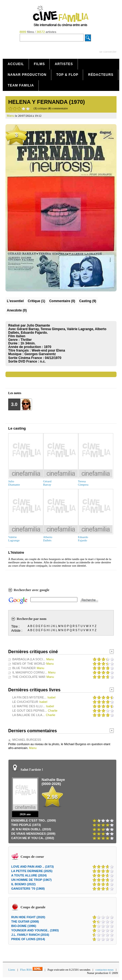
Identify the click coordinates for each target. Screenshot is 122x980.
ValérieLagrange (14, 539)
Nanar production (27, 75)
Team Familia (21, 85)
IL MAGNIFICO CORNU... (30, 672)
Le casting (17, 428)
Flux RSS (31, 970)
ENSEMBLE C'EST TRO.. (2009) (34, 820)
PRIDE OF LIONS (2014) (28, 939)
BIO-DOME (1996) (24, 926)
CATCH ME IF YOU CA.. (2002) (33, 838)
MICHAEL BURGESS (27, 740)
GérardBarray (47, 483)
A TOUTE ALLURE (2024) (29, 875)
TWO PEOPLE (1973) (26, 825)
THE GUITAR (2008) (25, 921)
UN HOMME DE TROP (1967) (31, 880)
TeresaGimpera (83, 483)
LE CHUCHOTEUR (25, 702)
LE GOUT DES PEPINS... (30, 711)
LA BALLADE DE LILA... (29, 715)
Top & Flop (67, 75)
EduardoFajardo (83, 539)
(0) (62, 301)
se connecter (108, 52)
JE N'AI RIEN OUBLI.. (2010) (31, 829)
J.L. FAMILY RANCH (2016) (30, 935)
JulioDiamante (14, 483)
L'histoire (16, 552)
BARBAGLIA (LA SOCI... (29, 659)
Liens (12, 970)
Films (40, 64)
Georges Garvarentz (40, 354)
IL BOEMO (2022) (23, 884)
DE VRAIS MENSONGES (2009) (33, 834)
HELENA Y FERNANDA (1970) (47, 102)
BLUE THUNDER (24, 668)
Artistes (64, 64)
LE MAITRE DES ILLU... (29, 706)
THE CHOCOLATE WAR (29, 677)
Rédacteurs (101, 75)
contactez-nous (104, 970)
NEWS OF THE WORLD (29, 664)
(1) (37, 301)
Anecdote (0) (17, 310)
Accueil (16, 64)
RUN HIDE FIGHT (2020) (28, 917)
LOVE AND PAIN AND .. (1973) (32, 867)
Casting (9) (88, 301)
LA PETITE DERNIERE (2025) (32, 871)
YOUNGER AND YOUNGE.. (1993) (35, 930)
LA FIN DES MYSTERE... (29, 697)
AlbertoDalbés (48, 539)
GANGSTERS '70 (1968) (28, 889)
